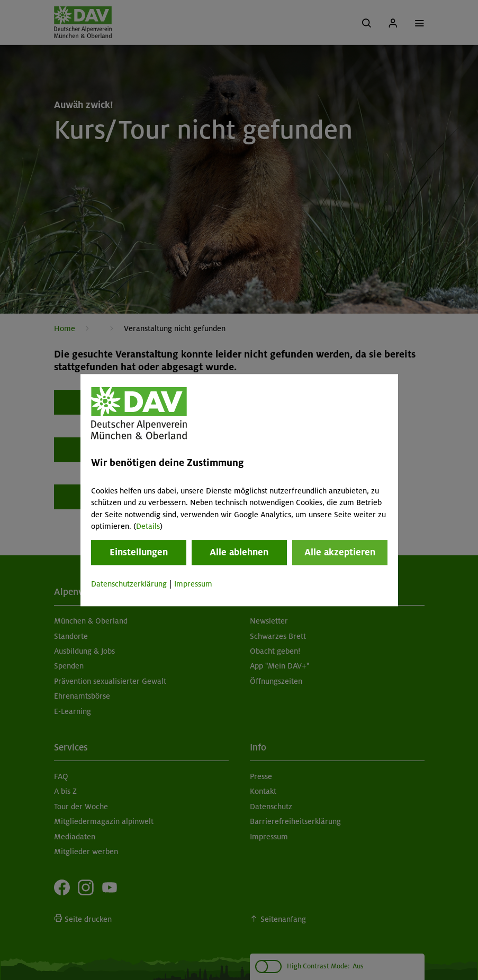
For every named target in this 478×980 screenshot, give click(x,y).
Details (148, 526)
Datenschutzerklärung (129, 584)
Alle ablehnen (239, 553)
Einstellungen (139, 553)
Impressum (193, 584)
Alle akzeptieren (340, 553)
